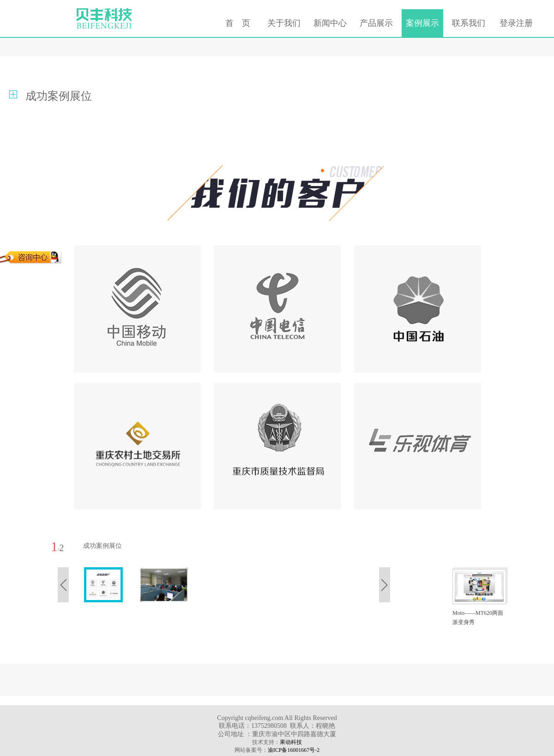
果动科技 (291, 742)
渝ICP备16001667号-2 (294, 750)
